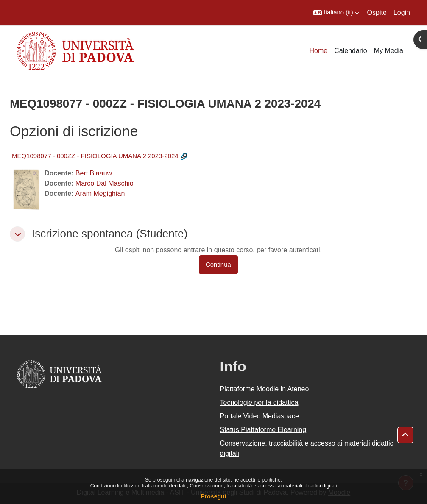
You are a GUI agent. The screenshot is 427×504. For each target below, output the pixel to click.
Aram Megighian (100, 194)
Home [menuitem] (319, 51)
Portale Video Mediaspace (260, 416)
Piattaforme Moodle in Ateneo (265, 389)
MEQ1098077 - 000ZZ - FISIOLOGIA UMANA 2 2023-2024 (95, 156)
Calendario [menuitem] (350, 51)
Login (402, 13)
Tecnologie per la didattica (259, 402)
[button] (336, 13)
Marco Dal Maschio (105, 183)
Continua (218, 265)
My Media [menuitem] (389, 51)
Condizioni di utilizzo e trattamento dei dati (139, 486)
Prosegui (214, 496)
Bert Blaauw (94, 173)
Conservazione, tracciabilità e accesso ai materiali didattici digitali (263, 486)
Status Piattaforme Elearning (263, 430)
